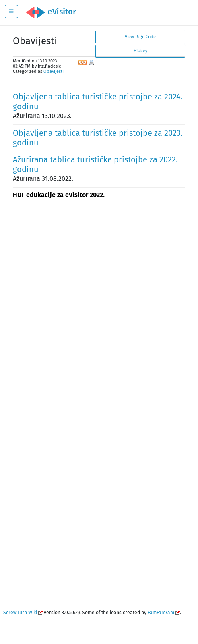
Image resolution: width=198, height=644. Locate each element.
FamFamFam (161, 613)
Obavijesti (54, 71)
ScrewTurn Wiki (20, 613)
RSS (82, 62)
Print (92, 63)
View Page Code (140, 37)
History (140, 51)
